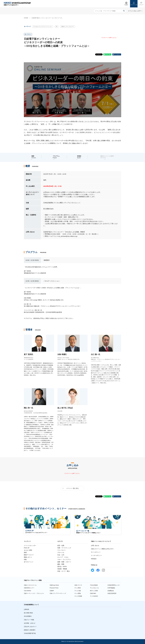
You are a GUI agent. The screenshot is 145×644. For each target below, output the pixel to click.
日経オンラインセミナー (68, 27)
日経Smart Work (54, 585)
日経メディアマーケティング (58, 593)
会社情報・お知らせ (30, 623)
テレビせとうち (94, 588)
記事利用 (26, 609)
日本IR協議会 (111, 588)
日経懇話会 (111, 591)
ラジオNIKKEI (94, 596)
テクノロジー (62, 550)
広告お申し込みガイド (30, 627)
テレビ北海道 (78, 596)
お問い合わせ (95, 545)
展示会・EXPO (62, 567)
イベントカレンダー (30, 545)
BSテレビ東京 (94, 591)
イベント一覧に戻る (72, 488)
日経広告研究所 (112, 593)
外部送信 (94, 559)
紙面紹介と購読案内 (30, 630)
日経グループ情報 (29, 620)
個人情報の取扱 (28, 613)
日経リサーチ (78, 585)
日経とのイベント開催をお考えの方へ (103, 549)
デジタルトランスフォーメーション (43, 27)
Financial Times (54, 588)
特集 (25, 560)
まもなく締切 (28, 550)
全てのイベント (29, 562)
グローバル (61, 553)
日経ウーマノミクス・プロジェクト (34, 593)
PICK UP (27, 548)
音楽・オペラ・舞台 (64, 571)
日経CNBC (93, 593)
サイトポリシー (96, 552)
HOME (26, 18)
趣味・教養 (61, 564)
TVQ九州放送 (94, 585)
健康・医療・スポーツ (64, 562)
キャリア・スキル (63, 557)
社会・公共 (61, 555)
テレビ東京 (78, 588)
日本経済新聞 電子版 (30, 633)
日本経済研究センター (114, 585)
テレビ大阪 (78, 591)
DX (57, 27)
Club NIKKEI (27, 591)
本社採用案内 (28, 616)
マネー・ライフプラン (64, 560)
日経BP (52, 591)
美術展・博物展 (62, 569)
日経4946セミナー (29, 588)
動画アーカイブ (29, 555)
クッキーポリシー (96, 555)
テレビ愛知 (78, 593)
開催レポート (28, 557)
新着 (25, 553)
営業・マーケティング (64, 548)
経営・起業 (61, 545)
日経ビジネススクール (30, 585)
